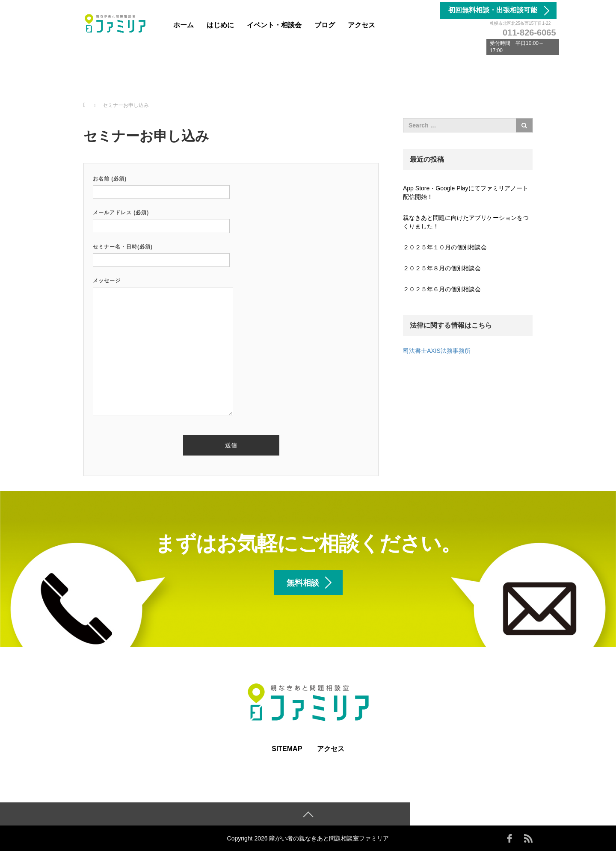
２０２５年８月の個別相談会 (442, 268)
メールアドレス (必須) (161, 219)
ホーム (184, 25)
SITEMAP (287, 758)
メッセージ (163, 347)
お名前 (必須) (161, 185)
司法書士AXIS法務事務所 (437, 351)
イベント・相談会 (274, 25)
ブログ (325, 25)
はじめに (220, 25)
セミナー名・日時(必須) (161, 253)
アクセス (361, 25)
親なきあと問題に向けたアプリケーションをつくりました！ (466, 222)
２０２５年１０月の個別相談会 (445, 247)
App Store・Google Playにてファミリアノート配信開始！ (466, 192)
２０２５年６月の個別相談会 (442, 289)
